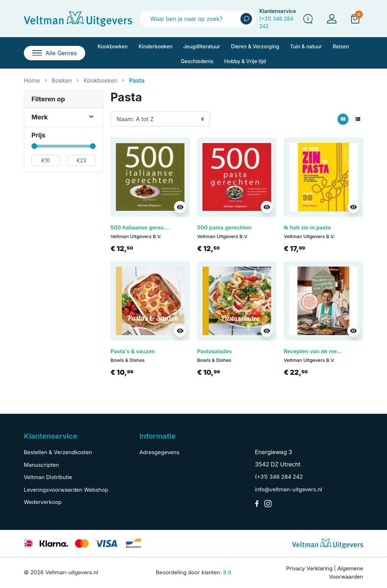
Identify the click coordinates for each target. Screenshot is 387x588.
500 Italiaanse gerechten (143, 227)
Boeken (62, 80)
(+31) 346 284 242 (279, 477)
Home (32, 80)
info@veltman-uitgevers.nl (288, 489)
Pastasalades (214, 351)
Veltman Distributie (48, 477)
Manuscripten (41, 465)
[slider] (34, 146)
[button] (355, 18)
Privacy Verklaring (309, 568)
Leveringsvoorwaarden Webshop (66, 490)
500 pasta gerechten (224, 227)
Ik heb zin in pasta (307, 227)
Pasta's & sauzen (133, 351)
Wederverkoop (43, 502)
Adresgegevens (159, 452)
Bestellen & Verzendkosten (58, 452)
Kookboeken (100, 80)
